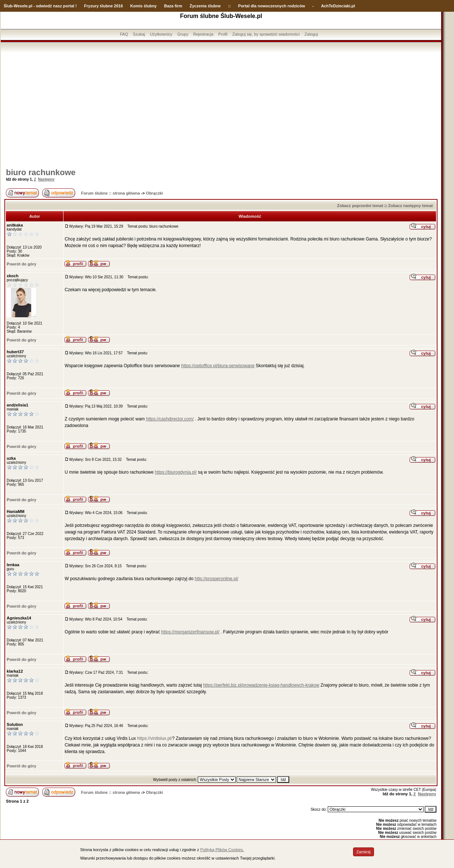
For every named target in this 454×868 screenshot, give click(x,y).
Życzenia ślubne (205, 6)
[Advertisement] (221, 108)
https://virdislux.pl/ (155, 738)
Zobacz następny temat (411, 206)
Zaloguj (311, 34)
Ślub (8, 6)
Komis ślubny (144, 6)
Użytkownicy (161, 34)
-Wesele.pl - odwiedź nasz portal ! (45, 6)
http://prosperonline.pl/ (217, 579)
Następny (46, 179)
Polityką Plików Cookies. (222, 850)
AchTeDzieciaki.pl (338, 6)
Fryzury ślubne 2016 (103, 6)
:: (229, 6)
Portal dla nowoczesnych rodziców (272, 6)
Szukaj (139, 34)
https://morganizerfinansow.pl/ (190, 632)
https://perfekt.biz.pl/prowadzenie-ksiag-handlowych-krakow (261, 685)
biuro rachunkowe (41, 172)
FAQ (124, 34)
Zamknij (364, 852)
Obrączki (155, 193)
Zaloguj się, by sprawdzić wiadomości (266, 34)
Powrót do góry (21, 264)
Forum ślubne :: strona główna (111, 193)
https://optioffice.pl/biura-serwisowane (218, 366)
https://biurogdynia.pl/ (176, 472)
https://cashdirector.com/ (170, 419)
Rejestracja (203, 34)
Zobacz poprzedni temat (360, 206)
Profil (223, 34)
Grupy (183, 34)
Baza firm (173, 6)
